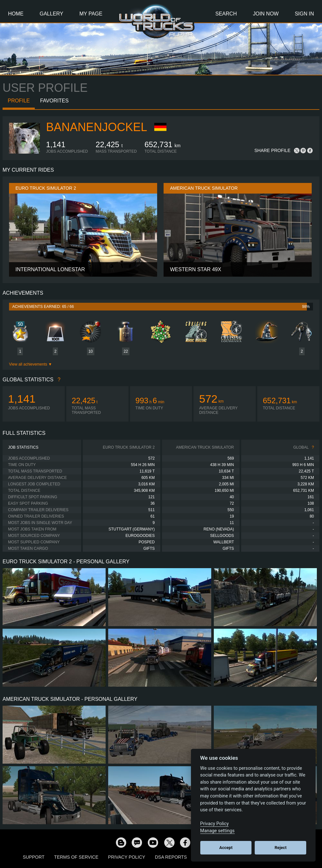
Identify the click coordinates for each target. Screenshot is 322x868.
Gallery (52, 14)
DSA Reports (171, 857)
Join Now (266, 14)
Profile (19, 101)
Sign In (304, 14)
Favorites (54, 101)
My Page (91, 14)
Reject (281, 848)
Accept (226, 848)
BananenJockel (97, 127)
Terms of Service (76, 857)
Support (34, 857)
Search (226, 14)
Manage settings (218, 831)
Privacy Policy (127, 857)
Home (16, 14)
